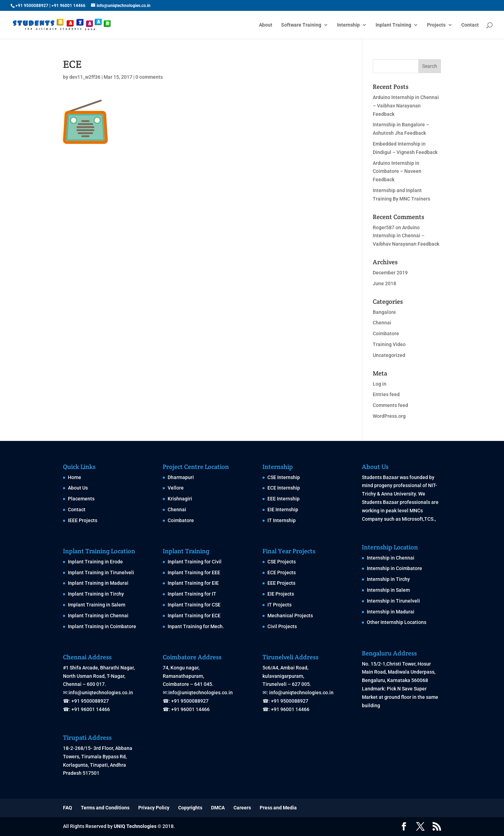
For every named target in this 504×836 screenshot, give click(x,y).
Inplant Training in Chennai (98, 616)
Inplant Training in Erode (95, 562)
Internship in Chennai (391, 558)
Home (75, 477)
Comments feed (390, 405)
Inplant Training (393, 25)
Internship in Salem (388, 590)
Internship (348, 25)
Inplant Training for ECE (194, 616)
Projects (436, 25)
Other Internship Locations (397, 622)
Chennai (382, 323)
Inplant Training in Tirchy (96, 594)
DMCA (218, 808)
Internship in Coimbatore (394, 568)
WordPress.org (389, 416)
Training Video (389, 344)
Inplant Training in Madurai (98, 583)
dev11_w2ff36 (85, 77)
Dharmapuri (181, 477)
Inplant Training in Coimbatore (102, 626)
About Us (78, 488)
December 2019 (390, 273)
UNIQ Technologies (135, 826)
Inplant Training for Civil (195, 562)
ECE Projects (282, 572)
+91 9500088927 (32, 6)
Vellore (176, 488)
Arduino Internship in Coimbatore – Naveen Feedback (397, 171)
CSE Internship (284, 477)
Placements (81, 499)
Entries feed (386, 394)
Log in (380, 384)
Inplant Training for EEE (194, 572)
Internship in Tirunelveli (393, 601)
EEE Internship (283, 499)
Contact (470, 25)
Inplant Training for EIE (193, 583)
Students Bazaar (380, 477)
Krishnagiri (180, 499)
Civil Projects (282, 626)
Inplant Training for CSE (194, 605)
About (266, 25)
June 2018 (384, 283)
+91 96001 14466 (68, 6)
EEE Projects (281, 583)
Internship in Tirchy (388, 579)
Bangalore (384, 312)
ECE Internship (284, 488)
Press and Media (278, 808)
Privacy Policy (154, 808)
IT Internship (282, 520)
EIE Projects (281, 594)
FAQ (68, 808)
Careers (242, 808)
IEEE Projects (83, 520)
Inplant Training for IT (192, 594)
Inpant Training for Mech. (196, 626)
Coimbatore (386, 333)
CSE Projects (282, 562)
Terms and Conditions (105, 808)
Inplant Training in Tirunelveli (101, 572)
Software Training (301, 25)
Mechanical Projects (290, 616)
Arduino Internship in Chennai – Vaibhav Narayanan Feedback (406, 106)
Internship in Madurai (391, 612)
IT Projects (279, 605)
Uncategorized (389, 355)
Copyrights (190, 808)
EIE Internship (283, 510)
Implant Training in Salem (97, 605)
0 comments (149, 77)
